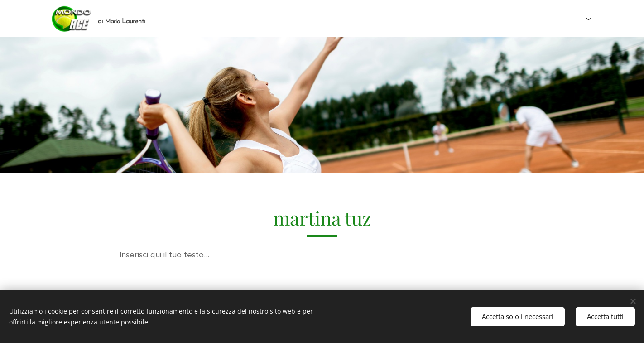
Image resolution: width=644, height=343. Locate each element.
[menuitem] (341, 19)
